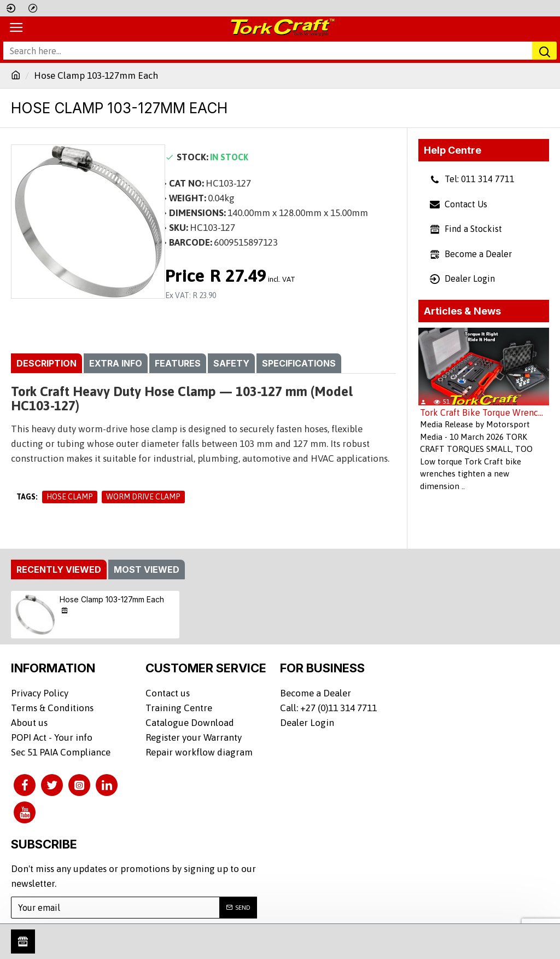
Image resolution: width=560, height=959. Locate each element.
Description (46, 363)
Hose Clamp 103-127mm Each (112, 599)
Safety (231, 363)
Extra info (116, 363)
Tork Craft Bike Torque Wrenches (484, 412)
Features (178, 363)
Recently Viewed (59, 569)
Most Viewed (147, 569)
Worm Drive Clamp (143, 497)
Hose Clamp (70, 497)
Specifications (299, 363)
